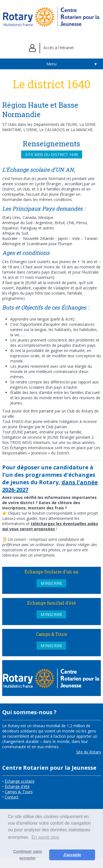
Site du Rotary (89, 752)
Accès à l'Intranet (51, 48)
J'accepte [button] (72, 855)
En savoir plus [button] (45, 837)
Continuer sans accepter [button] (28, 855)
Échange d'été (17, 786)
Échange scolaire (20, 781)
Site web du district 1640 (52, 154)
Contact (12, 797)
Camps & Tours (19, 792)
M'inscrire (51, 583)
